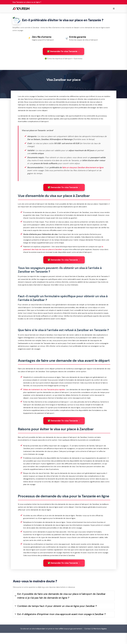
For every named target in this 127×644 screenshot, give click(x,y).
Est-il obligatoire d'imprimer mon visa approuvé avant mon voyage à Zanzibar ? (60, 625)
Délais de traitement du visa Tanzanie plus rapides (44, 398)
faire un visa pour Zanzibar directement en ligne (83, 176)
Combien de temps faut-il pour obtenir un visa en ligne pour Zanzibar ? (56, 617)
